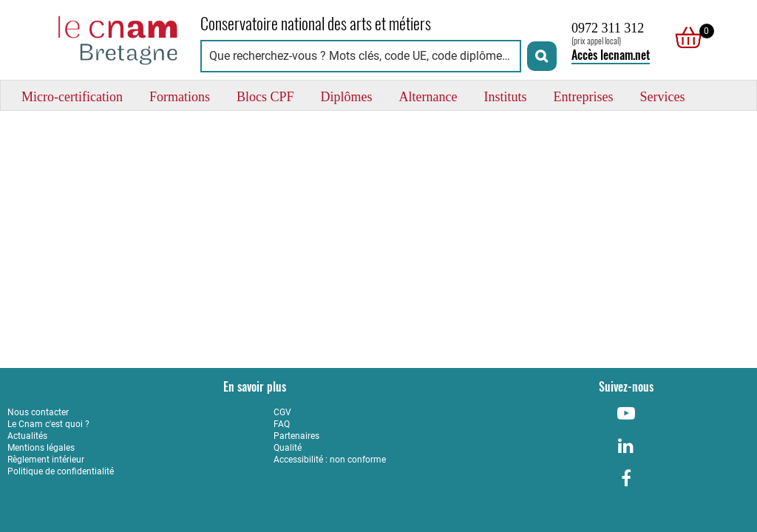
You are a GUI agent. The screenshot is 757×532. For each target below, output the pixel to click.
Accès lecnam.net (611, 55)
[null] (685, 38)
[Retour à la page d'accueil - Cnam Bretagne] (96, 38)
